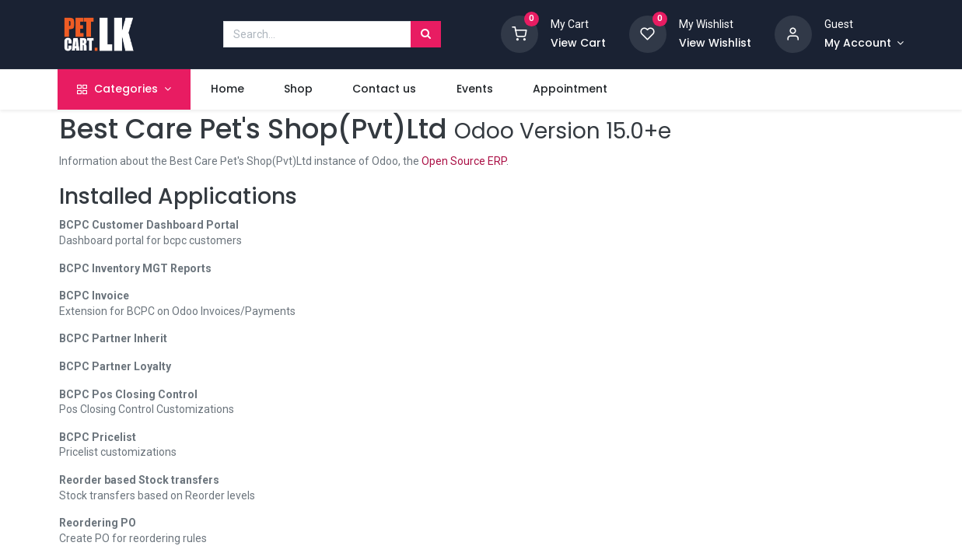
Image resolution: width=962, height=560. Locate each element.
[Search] (426, 34)
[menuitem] (229, 89)
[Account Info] (864, 44)
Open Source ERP (464, 161)
